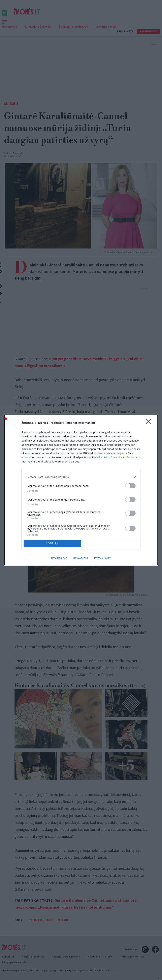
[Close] (150, 423)
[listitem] (81, 477)
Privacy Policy (102, 558)
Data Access (81, 558)
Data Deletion (59, 558)
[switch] (130, 486)
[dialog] (81, 490)
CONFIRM (52, 543)
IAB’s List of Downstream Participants (119, 457)
